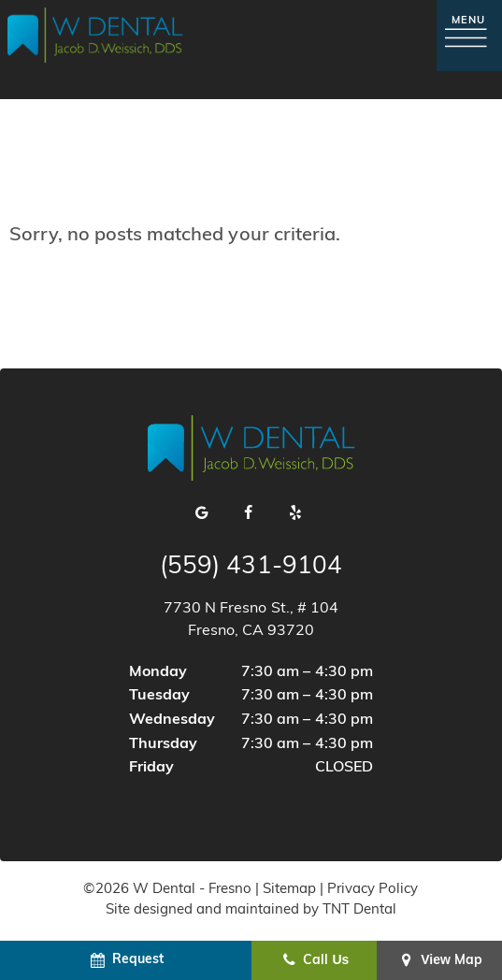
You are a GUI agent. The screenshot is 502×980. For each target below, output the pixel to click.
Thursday (163, 744)
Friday (151, 768)
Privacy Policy (373, 890)
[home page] (95, 36)
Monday (158, 672)
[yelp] (295, 514)
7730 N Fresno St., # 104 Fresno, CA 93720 (251, 620)
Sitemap (289, 890)
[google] (202, 514)
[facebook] (249, 514)
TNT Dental (359, 910)
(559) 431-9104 (251, 568)
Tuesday (159, 696)
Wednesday (172, 720)
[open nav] (469, 35)
